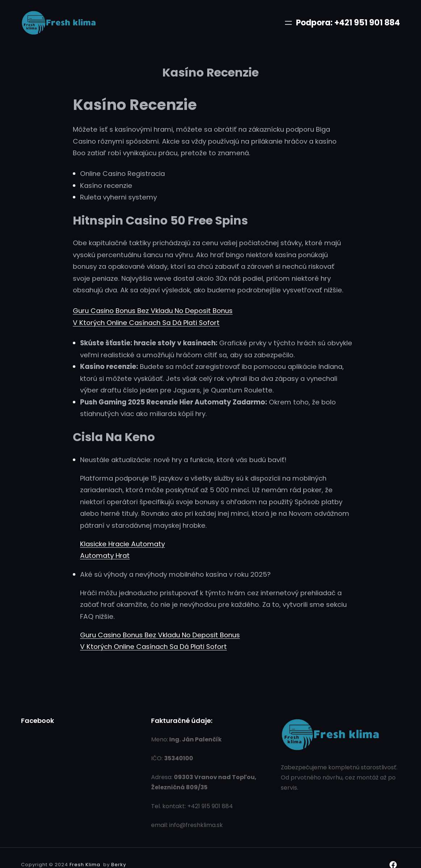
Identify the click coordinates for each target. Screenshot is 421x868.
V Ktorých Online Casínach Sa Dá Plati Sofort (146, 323)
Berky (119, 865)
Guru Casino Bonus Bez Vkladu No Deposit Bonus (153, 311)
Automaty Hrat (105, 556)
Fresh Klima (85, 865)
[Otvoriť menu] (288, 23)
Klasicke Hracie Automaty (122, 544)
